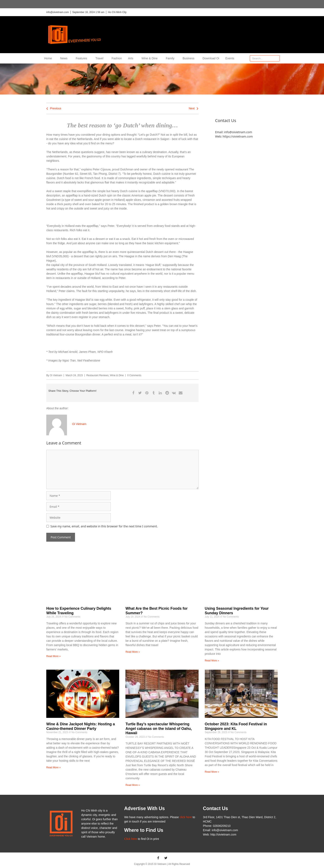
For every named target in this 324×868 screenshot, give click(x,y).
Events (230, 58)
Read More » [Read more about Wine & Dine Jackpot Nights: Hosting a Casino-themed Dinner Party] (53, 767)
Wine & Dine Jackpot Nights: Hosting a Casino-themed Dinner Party (81, 726)
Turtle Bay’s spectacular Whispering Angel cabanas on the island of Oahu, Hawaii (159, 729)
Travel (100, 58)
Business (190, 58)
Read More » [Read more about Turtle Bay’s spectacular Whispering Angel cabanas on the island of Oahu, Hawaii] (133, 785)
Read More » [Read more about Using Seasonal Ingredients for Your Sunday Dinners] (212, 661)
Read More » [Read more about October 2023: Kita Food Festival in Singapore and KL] (212, 772)
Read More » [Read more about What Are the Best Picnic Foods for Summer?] (133, 652)
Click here (131, 839)
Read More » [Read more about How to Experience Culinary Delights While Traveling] (53, 656)
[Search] (276, 58)
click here (186, 817)
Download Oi (211, 58)
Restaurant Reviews (97, 375)
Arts (132, 58)
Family (171, 58)
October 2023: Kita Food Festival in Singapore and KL (236, 726)
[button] (133, 393)
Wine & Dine (151, 58)
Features (82, 58)
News (65, 58)
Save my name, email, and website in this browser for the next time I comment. (104, 526)
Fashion (117, 58)
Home (49, 58)
